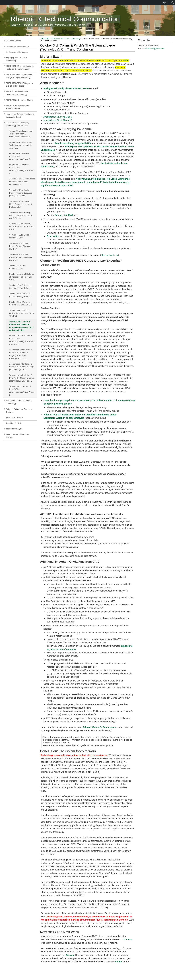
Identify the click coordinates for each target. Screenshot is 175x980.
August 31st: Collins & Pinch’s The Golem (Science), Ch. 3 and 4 (22, 169)
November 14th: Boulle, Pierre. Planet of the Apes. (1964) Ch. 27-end (21, 193)
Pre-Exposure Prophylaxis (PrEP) (83, 146)
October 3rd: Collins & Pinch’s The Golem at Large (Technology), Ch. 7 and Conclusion (21, 326)
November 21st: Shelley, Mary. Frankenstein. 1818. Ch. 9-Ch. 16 (21, 215)
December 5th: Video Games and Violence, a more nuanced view (22, 182)
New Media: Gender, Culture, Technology (19, 402)
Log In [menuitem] (164, 2)
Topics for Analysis (14, 429)
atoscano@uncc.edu (155, 49)
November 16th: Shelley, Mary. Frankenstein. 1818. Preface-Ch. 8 (21, 204)
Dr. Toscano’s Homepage (17, 52)
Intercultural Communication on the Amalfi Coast (20, 116)
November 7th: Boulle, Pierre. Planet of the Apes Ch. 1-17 (21, 246)
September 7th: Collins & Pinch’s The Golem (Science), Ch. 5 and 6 (22, 391)
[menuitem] (2, 2)
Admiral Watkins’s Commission (99, 727)
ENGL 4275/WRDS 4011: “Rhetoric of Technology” (17, 93)
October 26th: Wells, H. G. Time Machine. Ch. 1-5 (21, 303)
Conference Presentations (18, 46)
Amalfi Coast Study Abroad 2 (58, 120)
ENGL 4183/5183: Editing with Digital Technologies (19, 85)
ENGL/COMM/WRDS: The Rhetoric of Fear (18, 107)
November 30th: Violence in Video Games (20, 236)
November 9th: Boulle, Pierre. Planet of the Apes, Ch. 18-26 (21, 257)
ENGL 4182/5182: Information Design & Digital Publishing (19, 76)
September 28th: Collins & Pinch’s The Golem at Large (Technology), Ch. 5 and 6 (22, 378)
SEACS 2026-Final (14, 418)
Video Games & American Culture (17, 436)
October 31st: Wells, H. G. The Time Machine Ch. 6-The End (22, 313)
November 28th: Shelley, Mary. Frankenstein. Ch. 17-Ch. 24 (22, 227)
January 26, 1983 (64, 215)
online (118, 962)
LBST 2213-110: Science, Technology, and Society (17, 124)
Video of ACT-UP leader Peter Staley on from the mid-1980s (80, 415)
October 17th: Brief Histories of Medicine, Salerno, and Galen (22, 277)
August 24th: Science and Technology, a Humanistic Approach (21, 145)
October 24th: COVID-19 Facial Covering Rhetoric (20, 295)
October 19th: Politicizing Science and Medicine (20, 287)
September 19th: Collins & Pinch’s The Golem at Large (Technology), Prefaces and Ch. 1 (21, 354)
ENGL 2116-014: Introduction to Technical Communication (20, 67)
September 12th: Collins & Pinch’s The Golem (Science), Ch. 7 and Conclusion (22, 340)
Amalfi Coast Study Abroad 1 (58, 117)
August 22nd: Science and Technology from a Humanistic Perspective (21, 134)
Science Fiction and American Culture (19, 411)
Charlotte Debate (14, 41)
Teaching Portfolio (14, 423)
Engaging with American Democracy (17, 59)
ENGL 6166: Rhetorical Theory (20, 100)
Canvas (125, 61)
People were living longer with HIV (73, 143)
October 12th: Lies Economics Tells (17, 267)
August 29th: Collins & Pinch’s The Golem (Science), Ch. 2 (20, 156)
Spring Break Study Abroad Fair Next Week (66, 88)
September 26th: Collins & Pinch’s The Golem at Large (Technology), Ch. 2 (22, 367)
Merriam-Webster (109, 255)
